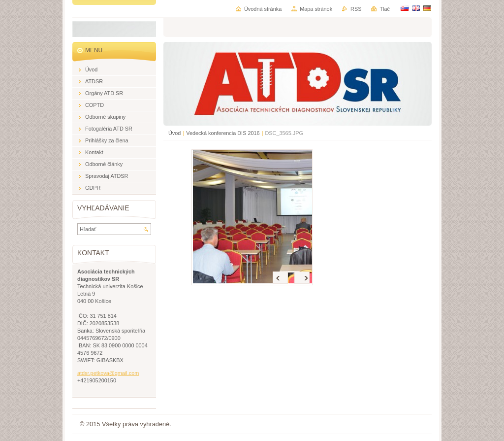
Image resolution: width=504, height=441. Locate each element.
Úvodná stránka (263, 9)
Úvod (174, 133)
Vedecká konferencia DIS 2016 (223, 133)
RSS (356, 9)
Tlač (385, 9)
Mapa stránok (316, 9)
